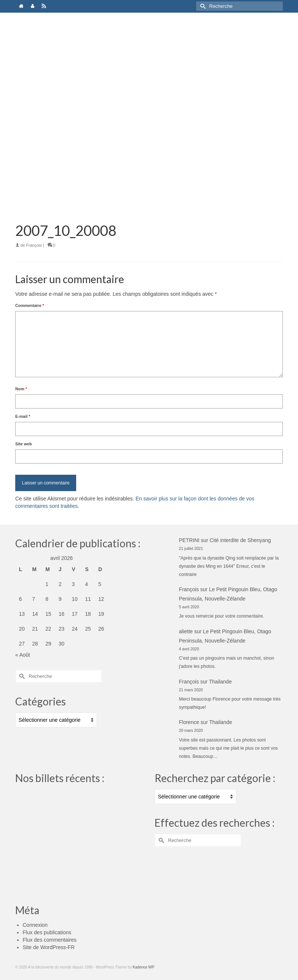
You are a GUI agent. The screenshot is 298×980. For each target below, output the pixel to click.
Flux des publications (47, 932)
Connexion (35, 925)
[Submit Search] (202, 6)
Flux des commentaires (50, 940)
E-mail (23, 416)
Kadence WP (143, 967)
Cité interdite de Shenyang (240, 540)
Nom (21, 389)
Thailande (220, 682)
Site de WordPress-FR (49, 947)
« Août (23, 655)
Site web (24, 444)
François (34, 245)
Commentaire (30, 305)
